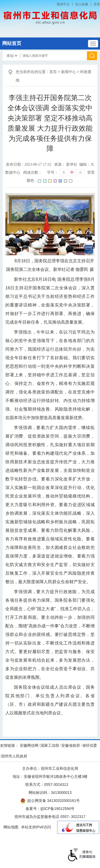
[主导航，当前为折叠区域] (93, 44)
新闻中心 (69, 72)
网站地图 (11, 827)
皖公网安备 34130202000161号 (50, 801)
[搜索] (92, 56)
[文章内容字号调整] (65, 173)
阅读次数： (33, 173)
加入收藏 (82, 4)
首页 (53, 72)
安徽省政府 (71, 745)
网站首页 (12, 43)
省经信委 (90, 745)
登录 (97, 4)
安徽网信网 (29, 745)
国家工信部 (50, 745)
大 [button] (64, 173)
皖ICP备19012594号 (58, 809)
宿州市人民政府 (14, 756)
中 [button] (72, 173)
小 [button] (80, 173)
